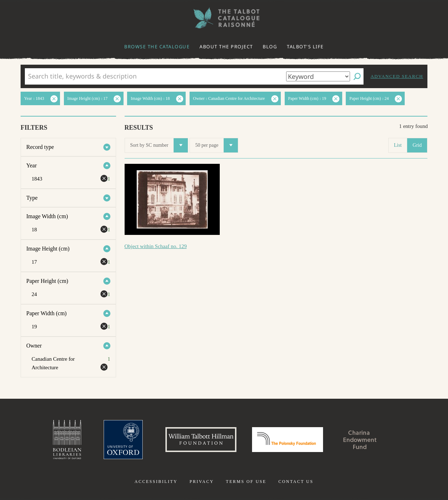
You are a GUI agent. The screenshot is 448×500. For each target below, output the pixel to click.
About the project (226, 47)
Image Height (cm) (48, 249)
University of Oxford (123, 440)
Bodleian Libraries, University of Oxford (67, 440)
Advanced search (397, 76)
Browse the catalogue (157, 47)
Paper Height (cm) (47, 281)
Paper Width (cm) (47, 313)
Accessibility (156, 482)
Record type (40, 147)
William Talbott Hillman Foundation (201, 440)
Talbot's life (305, 47)
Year (31, 165)
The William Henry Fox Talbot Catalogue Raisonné (224, 18)
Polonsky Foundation (288, 440)
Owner (34, 346)
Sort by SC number (159, 145)
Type (32, 198)
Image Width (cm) (47, 216)
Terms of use (246, 482)
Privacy (202, 482)
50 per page (217, 145)
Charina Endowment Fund (360, 440)
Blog (270, 47)
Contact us (296, 482)
